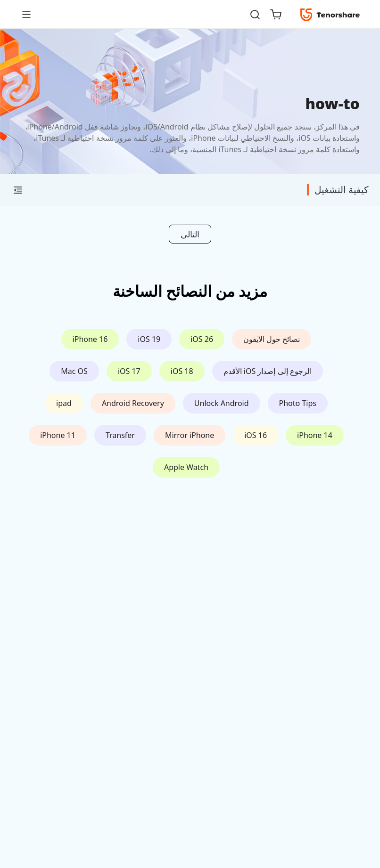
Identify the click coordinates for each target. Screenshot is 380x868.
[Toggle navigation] (30, 14)
